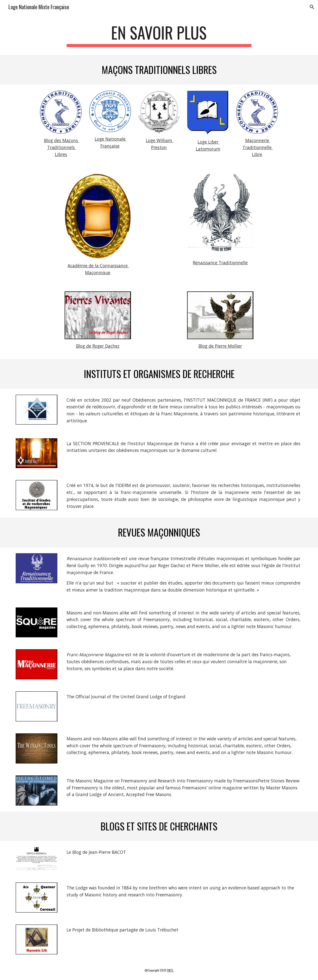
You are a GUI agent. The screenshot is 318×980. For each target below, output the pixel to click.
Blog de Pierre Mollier (220, 346)
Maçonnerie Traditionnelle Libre (258, 147)
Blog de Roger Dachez (98, 346)
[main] (159, 35)
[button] (312, 7)
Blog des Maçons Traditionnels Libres (62, 147)
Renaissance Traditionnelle (220, 263)
